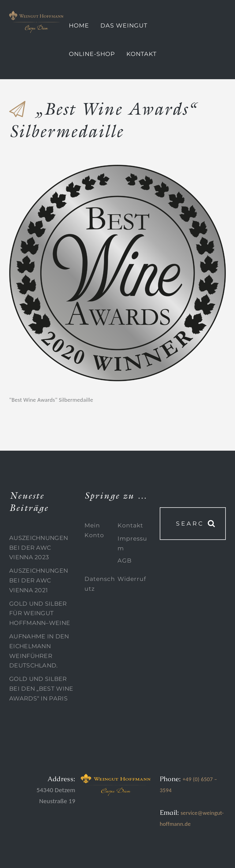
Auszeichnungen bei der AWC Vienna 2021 (39, 580)
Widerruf (132, 579)
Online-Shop (92, 54)
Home (79, 26)
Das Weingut (124, 26)
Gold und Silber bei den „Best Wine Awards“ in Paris (41, 689)
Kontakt (142, 54)
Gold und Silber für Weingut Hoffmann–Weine (40, 613)
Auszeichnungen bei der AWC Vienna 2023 (39, 548)
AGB (125, 561)
